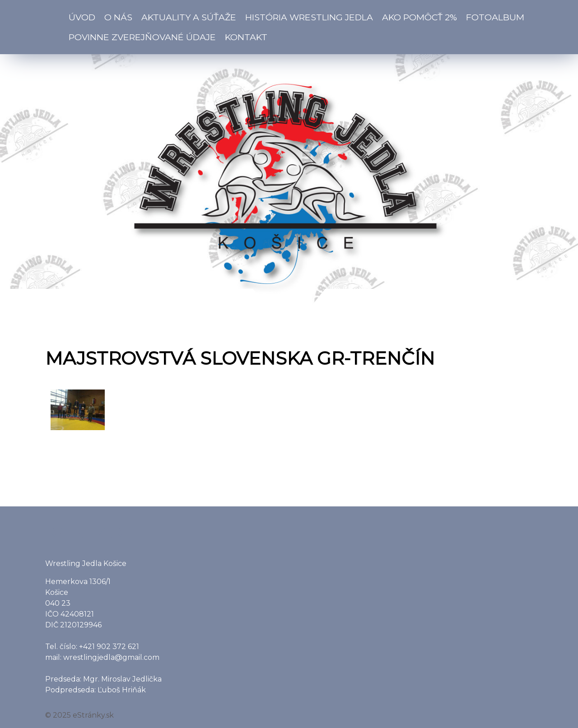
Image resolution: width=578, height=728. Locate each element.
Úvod (82, 17)
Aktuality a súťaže (189, 17)
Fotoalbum (495, 17)
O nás (118, 17)
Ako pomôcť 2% (420, 17)
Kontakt (246, 37)
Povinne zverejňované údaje (142, 37)
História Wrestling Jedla (309, 17)
